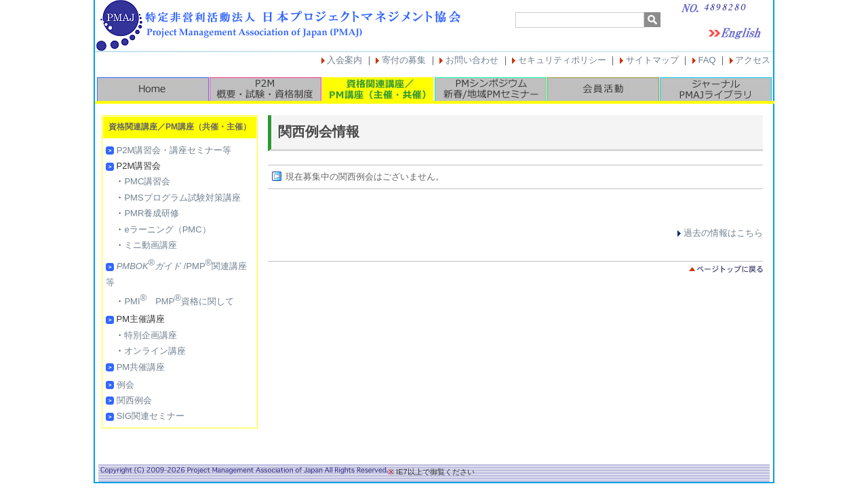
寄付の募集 (404, 60)
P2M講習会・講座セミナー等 (174, 150)
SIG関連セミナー (151, 416)
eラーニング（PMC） (167, 229)
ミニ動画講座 (151, 245)
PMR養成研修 (152, 213)
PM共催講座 (141, 367)
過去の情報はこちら (723, 233)
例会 (125, 385)
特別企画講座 (151, 335)
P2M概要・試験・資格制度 (265, 89)
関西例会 (134, 400)
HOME (153, 89)
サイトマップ (652, 60)
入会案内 (344, 60)
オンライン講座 (155, 351)
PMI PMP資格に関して (179, 301)
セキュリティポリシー (562, 60)
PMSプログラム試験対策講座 (182, 198)
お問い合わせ (472, 60)
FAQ (707, 60)
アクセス (753, 60)
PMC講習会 (147, 181)
